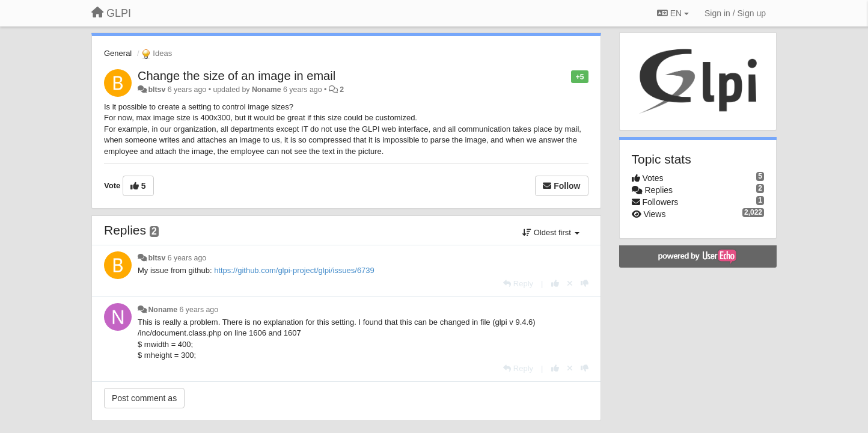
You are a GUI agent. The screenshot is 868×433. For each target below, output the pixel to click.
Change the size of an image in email (237, 76)
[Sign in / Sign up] (735, 13)
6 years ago (187, 258)
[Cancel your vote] (570, 284)
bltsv (157, 90)
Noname (267, 90)
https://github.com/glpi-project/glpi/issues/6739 (294, 270)
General (118, 53)
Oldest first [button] (551, 232)
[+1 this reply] (555, 284)
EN (673, 13)
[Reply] (518, 284)
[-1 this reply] (585, 284)
